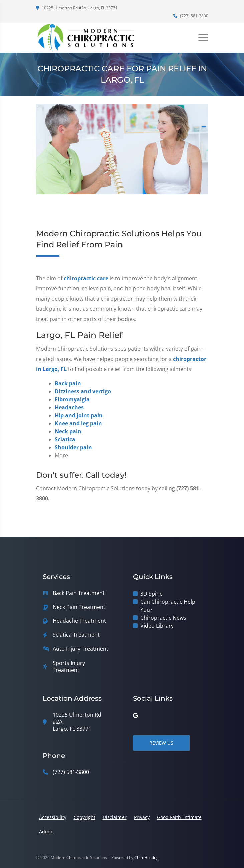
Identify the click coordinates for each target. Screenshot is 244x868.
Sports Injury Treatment (69, 667)
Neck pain (68, 431)
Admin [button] (46, 831)
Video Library (157, 626)
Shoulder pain (73, 447)
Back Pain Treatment (79, 593)
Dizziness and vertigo (83, 391)
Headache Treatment (79, 621)
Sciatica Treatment (76, 635)
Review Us (161, 743)
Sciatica (65, 439)
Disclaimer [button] (115, 817)
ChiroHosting (146, 857)
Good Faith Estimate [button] (179, 817)
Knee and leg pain (78, 423)
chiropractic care (86, 278)
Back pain (68, 383)
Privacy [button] (142, 817)
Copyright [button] (85, 817)
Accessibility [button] (53, 817)
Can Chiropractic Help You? (168, 606)
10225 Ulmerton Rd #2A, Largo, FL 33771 (77, 8)
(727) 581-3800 (191, 16)
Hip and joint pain (79, 415)
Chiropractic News (163, 618)
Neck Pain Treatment (79, 607)
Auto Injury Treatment (81, 649)
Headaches (69, 407)
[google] (135, 715)
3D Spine (151, 594)
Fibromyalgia (72, 399)
